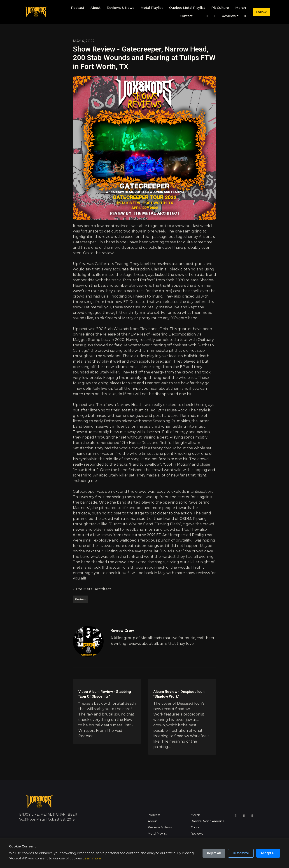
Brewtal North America (208, 821)
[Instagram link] (200, 16)
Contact (186, 16)
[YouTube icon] (252, 816)
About (96, 8)
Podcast (78, 8)
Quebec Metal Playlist (187, 8)
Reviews (229, 16)
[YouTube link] (215, 16)
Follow (261, 12)
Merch (241, 8)
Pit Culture (220, 8)
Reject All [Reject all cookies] (214, 853)
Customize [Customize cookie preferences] (241, 853)
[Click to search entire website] (245, 16)
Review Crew (122, 630)
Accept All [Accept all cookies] (268, 853)
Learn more (92, 858)
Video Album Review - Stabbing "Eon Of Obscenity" (105, 694)
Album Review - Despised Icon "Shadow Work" (179, 694)
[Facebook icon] (244, 816)
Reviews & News (121, 8)
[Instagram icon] (236, 816)
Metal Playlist (152, 8)
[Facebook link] (207, 16)
